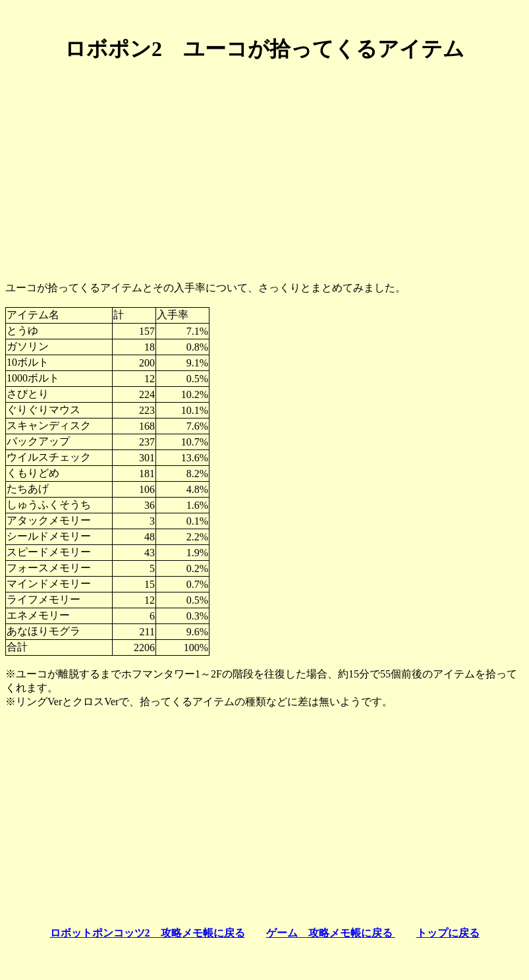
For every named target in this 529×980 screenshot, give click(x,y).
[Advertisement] (264, 167)
